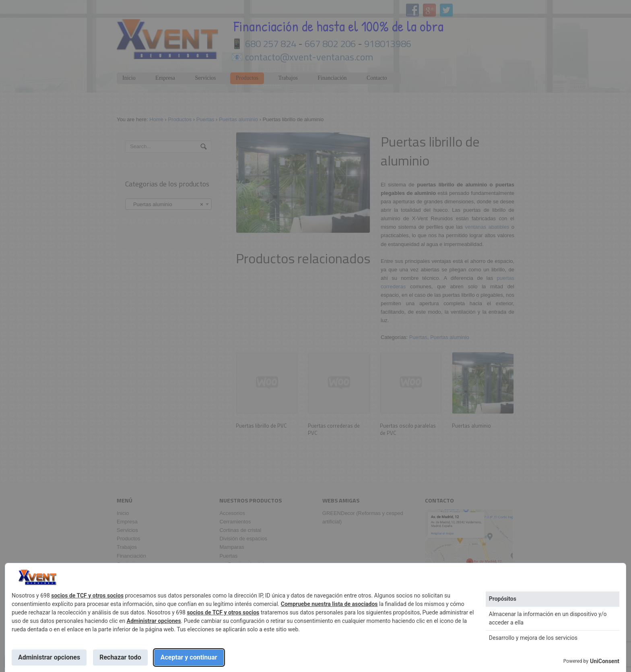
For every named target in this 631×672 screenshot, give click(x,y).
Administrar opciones (154, 621)
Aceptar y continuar (189, 657)
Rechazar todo (120, 657)
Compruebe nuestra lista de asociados (329, 604)
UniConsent (605, 661)
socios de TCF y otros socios (87, 595)
